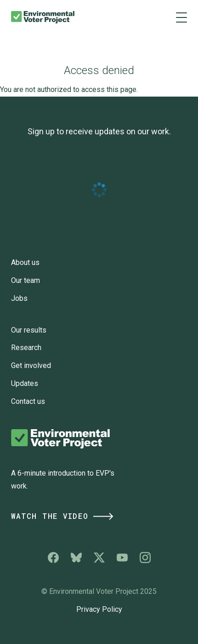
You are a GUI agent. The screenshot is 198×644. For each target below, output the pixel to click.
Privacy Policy (99, 609)
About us (25, 262)
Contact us (28, 401)
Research (26, 348)
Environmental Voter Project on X (99, 558)
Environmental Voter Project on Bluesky (76, 558)
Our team (25, 280)
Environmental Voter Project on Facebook (53, 558)
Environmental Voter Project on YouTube (122, 558)
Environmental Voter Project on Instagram (145, 558)
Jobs (19, 298)
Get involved (31, 365)
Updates (25, 383)
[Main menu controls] (181, 17)
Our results (29, 330)
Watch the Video (63, 516)
